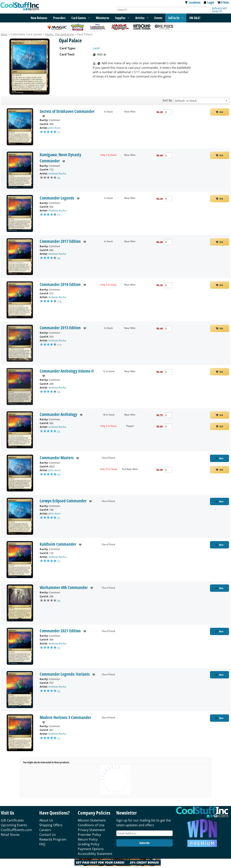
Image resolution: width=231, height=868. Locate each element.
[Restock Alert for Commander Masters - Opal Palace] (219, 458)
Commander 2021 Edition (60, 631)
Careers (45, 830)
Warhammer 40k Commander (64, 587)
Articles (140, 18)
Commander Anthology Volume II (67, 371)
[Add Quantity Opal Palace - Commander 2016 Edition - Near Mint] (168, 285)
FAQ (42, 844)
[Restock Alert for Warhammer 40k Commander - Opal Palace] (219, 588)
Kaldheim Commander (58, 544)
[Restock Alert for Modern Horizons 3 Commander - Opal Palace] (219, 718)
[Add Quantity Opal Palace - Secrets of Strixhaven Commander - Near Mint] (168, 112)
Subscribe (144, 843)
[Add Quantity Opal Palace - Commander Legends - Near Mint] (168, 199)
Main (4, 34)
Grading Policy (89, 844)
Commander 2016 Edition (60, 284)
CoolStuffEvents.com (16, 830)
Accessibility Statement (95, 854)
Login (209, 2)
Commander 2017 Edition (60, 241)
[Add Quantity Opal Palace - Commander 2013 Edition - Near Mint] (168, 329)
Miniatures (103, 18)
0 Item (225, 2)
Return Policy (88, 839)
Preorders (59, 18)
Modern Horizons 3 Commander (65, 717)
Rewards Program (53, 839)
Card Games (79, 18)
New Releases (39, 18)
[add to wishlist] (42, 116)
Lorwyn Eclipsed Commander (63, 501)
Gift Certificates (12, 820)
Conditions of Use (91, 825)
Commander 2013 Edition (60, 328)
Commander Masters (57, 458)
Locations (193, 2)
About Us (46, 820)
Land (96, 48)
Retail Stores (10, 835)
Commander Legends (57, 198)
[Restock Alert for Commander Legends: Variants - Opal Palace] (219, 675)
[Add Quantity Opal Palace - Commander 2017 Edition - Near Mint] (168, 242)
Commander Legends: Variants (65, 674)
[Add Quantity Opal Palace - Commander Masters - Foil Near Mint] (168, 470)
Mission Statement (92, 820)
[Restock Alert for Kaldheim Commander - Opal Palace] (219, 545)
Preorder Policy (89, 835)
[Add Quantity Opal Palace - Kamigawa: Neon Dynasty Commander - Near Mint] (168, 155)
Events (158, 18)
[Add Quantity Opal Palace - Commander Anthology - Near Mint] (168, 415)
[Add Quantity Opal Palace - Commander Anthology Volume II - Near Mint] (168, 372)
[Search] (164, 10)
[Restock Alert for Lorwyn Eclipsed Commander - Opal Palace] (219, 501)
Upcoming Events (14, 825)
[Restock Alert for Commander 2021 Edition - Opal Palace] (219, 631)
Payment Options (91, 849)
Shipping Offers (51, 825)
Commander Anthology (58, 414)
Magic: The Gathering (60, 34)
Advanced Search (219, 10)
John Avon (54, 128)
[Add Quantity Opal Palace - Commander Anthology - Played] (168, 427)
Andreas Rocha (57, 173)
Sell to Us (174, 18)
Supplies (120, 18)
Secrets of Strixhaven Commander (67, 111)
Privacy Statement (91, 830)
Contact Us (48, 835)
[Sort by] (202, 101)
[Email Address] (144, 833)
